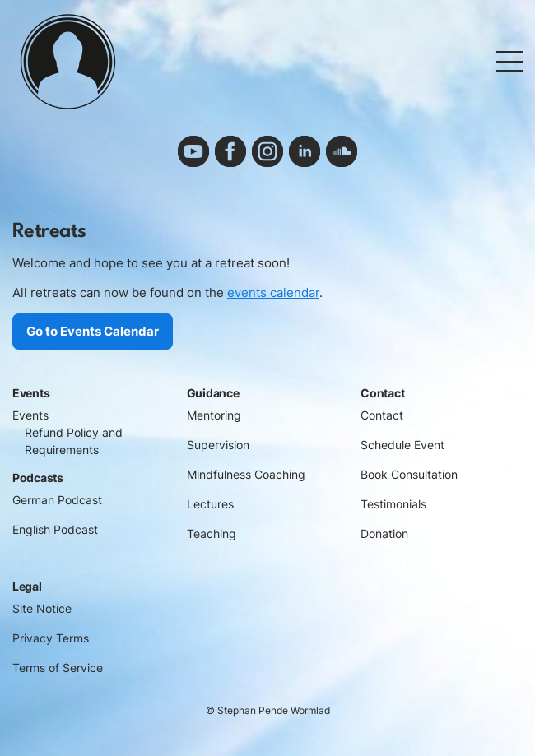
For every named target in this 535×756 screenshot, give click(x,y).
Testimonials (393, 504)
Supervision (218, 445)
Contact (382, 415)
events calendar (273, 292)
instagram (267, 151)
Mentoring (214, 415)
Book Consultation (409, 475)
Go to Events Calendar (93, 331)
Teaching (212, 534)
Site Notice (42, 609)
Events (30, 415)
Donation (384, 534)
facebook (230, 151)
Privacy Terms (51, 638)
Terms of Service (58, 668)
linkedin (305, 151)
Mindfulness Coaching (246, 475)
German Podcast (57, 500)
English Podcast (55, 530)
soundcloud (342, 151)
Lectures (210, 504)
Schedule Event (402, 445)
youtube (193, 151)
